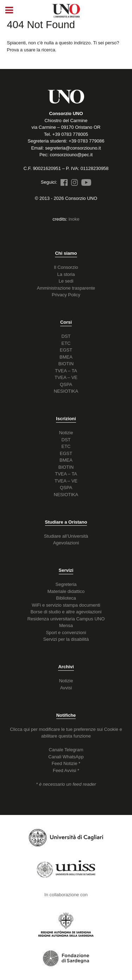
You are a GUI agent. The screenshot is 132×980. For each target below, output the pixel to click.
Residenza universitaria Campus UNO (66, 619)
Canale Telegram (66, 750)
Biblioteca (66, 598)
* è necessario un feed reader (66, 784)
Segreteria (66, 584)
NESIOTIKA (66, 391)
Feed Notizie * (66, 763)
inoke (74, 219)
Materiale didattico (66, 591)
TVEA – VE (66, 377)
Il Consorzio (66, 267)
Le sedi (66, 281)
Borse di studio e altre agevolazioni (66, 612)
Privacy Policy (66, 295)
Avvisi (66, 688)
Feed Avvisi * (66, 770)
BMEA (66, 357)
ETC (66, 343)
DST (66, 336)
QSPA (66, 384)
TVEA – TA (66, 371)
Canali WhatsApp (66, 757)
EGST (66, 350)
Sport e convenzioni (66, 633)
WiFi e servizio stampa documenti (66, 605)
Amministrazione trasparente (66, 288)
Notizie (66, 433)
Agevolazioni (66, 543)
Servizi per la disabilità (66, 639)
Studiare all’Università (66, 536)
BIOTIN (66, 364)
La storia (66, 274)
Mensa (66, 625)
